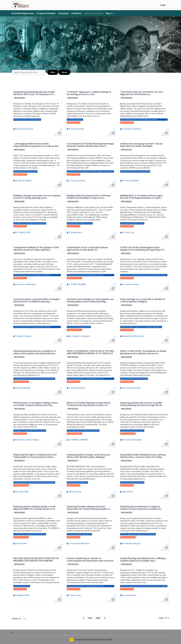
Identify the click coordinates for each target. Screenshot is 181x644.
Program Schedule (46, 13)
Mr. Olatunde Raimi (22, 388)
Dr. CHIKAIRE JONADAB (77, 440)
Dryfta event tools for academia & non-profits (93, 640)
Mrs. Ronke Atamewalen (131, 440)
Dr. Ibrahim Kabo (74, 232)
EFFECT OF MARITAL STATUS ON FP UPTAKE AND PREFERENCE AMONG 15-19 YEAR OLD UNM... (90, 352)
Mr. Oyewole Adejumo (23, 129)
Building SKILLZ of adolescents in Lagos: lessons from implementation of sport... (142, 197)
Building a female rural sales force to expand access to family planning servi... (37, 197)
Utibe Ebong (126, 492)
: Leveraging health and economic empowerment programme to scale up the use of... (36, 145)
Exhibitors (77, 13)
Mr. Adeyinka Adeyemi (130, 543)
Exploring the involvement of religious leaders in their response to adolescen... (142, 508)
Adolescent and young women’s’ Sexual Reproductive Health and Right (141, 145)
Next (98, 618)
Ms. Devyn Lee (127, 232)
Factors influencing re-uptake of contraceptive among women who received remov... (90, 560)
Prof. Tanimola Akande (130, 388)
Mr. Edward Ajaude (75, 129)
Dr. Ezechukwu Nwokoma (78, 543)
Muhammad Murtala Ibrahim (132, 336)
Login (163, 5)
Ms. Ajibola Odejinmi (22, 181)
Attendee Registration (23, 13)
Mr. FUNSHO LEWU (22, 232)
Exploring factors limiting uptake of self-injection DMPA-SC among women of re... (35, 508)
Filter (53, 72)
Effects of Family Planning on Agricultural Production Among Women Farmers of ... (88, 404)
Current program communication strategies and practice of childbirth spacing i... (37, 300)
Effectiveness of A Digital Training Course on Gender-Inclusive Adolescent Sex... (36, 404)
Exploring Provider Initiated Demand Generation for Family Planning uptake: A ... (89, 508)
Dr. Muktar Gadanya (22, 336)
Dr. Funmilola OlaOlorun (131, 129)
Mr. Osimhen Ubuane (130, 284)
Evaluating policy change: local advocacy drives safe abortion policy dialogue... (88, 456)
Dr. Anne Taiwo (74, 595)
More (109, 13)
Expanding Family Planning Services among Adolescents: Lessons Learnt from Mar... (143, 456)
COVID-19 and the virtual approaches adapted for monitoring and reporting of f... (143, 249)
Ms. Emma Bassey (128, 595)
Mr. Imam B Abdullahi (129, 181)
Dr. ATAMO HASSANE (76, 284)
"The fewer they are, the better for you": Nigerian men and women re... (142, 93)
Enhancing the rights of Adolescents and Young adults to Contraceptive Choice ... (35, 456)
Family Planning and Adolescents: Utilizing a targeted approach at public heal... (143, 560)
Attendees (63, 13)
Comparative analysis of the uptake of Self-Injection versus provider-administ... (37, 249)
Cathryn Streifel (74, 492)
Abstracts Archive (94, 13)
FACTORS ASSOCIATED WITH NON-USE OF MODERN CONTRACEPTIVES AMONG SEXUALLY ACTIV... (36, 560)
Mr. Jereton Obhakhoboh (25, 284)
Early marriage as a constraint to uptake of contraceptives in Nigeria (143, 300)
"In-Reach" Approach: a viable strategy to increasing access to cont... (89, 93)
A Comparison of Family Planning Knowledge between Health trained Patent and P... (90, 145)
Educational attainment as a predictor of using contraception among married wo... (35, 352)
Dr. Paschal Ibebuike (76, 388)
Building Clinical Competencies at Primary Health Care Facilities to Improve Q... (89, 197)
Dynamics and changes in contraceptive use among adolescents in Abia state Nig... (90, 300)
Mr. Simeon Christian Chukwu (26, 440)
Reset (64, 72)
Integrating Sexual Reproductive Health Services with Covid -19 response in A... (34, 93)
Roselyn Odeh (20, 543)
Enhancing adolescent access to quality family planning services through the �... (142, 404)
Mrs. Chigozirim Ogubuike (78, 336)
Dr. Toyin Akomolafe (76, 181)
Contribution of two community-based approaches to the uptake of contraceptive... (87, 249)
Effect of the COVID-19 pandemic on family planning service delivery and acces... (143, 352)
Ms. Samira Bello (21, 492)
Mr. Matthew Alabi (21, 595)
